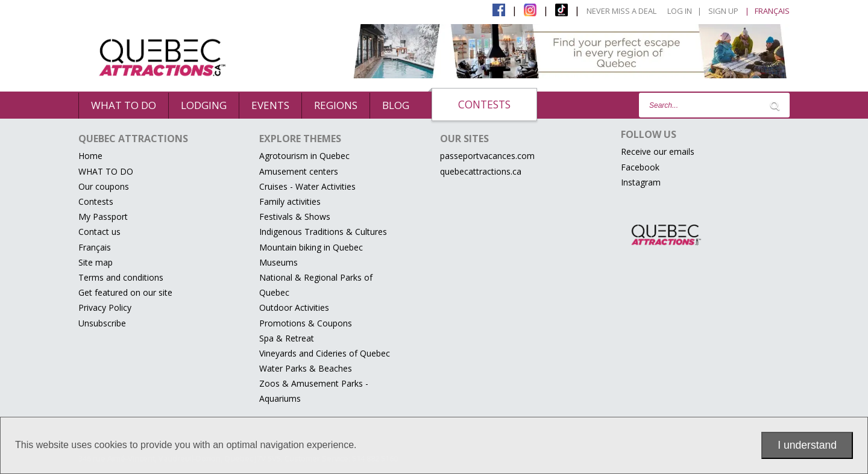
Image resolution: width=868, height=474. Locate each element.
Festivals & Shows (295, 217)
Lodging (204, 105)
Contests (484, 104)
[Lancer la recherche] (775, 105)
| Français (767, 11)
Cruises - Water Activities (307, 186)
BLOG (396, 105)
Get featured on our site (125, 292)
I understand (807, 445)
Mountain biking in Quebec (311, 247)
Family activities (290, 201)
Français (95, 247)
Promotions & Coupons (306, 323)
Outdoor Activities (294, 307)
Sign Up (723, 11)
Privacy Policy (105, 307)
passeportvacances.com (487, 156)
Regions (336, 105)
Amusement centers (299, 171)
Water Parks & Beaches (306, 368)
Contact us (99, 232)
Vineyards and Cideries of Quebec (325, 353)
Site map (96, 262)
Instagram (641, 182)
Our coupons (104, 186)
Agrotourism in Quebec (304, 156)
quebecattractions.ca (481, 171)
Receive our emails (658, 151)
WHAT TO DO (124, 105)
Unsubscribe (102, 323)
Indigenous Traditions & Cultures (323, 232)
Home (90, 156)
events (270, 105)
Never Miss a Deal (621, 11)
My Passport (103, 217)
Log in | (684, 11)
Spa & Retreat (287, 338)
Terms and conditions (121, 277)
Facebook (640, 167)
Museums (278, 262)
